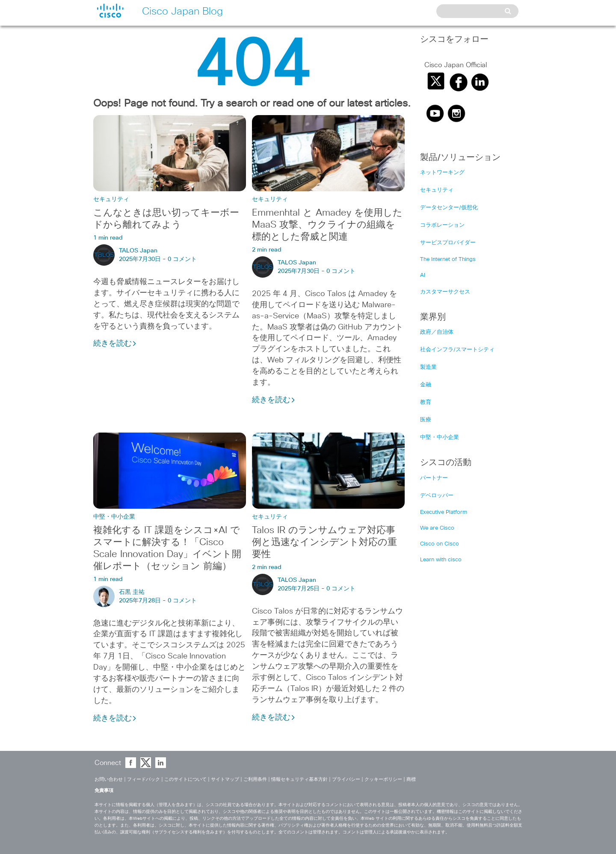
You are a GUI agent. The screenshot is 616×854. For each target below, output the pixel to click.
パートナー (434, 478)
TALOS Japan (138, 251)
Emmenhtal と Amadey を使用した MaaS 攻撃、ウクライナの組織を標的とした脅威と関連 (327, 225)
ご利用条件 (255, 779)
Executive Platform (444, 512)
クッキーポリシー (383, 779)
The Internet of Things (448, 259)
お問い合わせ (109, 779)
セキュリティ (111, 199)
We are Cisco (437, 528)
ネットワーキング (442, 173)
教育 (426, 402)
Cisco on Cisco (440, 544)
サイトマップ (225, 779)
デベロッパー (437, 496)
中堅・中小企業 (114, 517)
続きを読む (115, 344)
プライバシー (346, 779)
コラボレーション (442, 225)
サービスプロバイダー (448, 243)
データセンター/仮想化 (449, 208)
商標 (411, 779)
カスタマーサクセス (445, 292)
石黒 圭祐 (132, 592)
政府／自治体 (437, 332)
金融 (426, 385)
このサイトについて (185, 779)
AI (423, 275)
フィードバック (144, 779)
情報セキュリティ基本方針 (299, 779)
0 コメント (182, 259)
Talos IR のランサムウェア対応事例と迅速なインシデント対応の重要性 (324, 543)
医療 (426, 420)
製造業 (428, 367)
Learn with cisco (441, 560)
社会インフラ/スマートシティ (457, 350)
